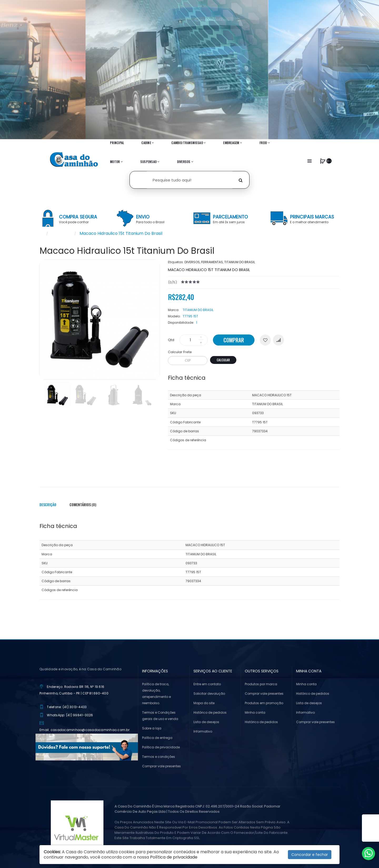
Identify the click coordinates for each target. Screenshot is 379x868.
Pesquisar (61, 233)
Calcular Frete (180, 352)
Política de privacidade (161, 747)
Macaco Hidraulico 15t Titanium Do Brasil (121, 233)
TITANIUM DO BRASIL (240, 262)
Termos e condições (159, 757)
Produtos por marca (261, 684)
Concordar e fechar (310, 855)
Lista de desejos (206, 722)
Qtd (171, 340)
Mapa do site (204, 703)
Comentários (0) (83, 504)
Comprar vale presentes (161, 766)
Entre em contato (207, 684)
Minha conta (255, 712)
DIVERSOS (192, 262)
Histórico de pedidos (210, 712)
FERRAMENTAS (212, 262)
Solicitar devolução (209, 694)
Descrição (48, 504)
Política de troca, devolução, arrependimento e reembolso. (156, 694)
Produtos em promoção (264, 703)
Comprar (234, 340)
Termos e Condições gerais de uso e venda (160, 716)
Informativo (203, 731)
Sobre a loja (152, 728)
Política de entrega (157, 738)
